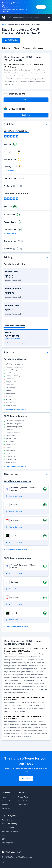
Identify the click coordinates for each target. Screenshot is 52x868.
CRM (4, 835)
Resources (6, 808)
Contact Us (6, 801)
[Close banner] (48, 7)
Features (26, 48)
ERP (3, 839)
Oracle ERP (15, 520)
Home (4, 797)
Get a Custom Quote (12, 338)
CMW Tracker (17, 109)
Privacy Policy (23, 797)
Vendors (5, 805)
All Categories (7, 843)
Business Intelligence (10, 831)
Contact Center (8, 828)
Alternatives (38, 48)
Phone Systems (8, 820)
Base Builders (17, 94)
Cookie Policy (23, 805)
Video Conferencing (9, 824)
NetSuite (14, 505)
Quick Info (6, 48)
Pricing (16, 48)
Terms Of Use (23, 801)
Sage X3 (14, 536)
